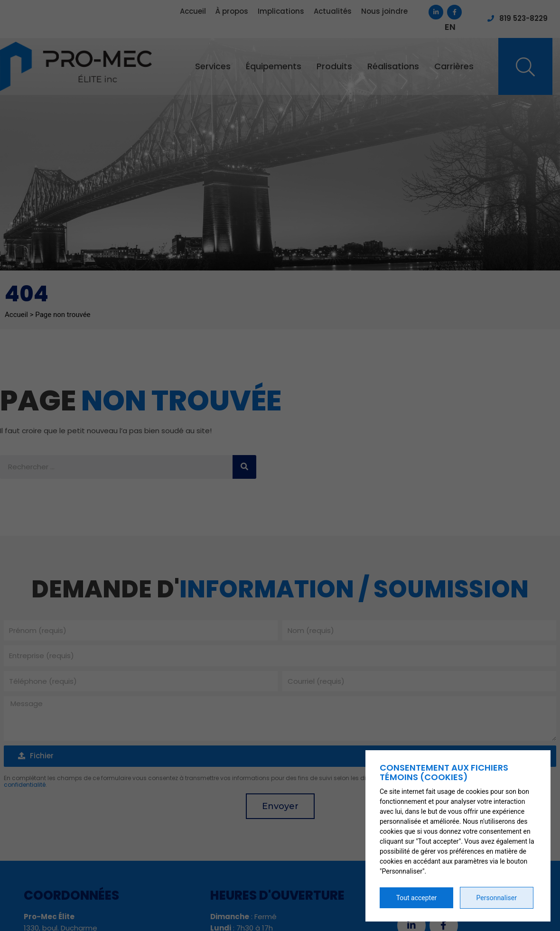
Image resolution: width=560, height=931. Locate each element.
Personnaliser (497, 898)
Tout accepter (417, 898)
